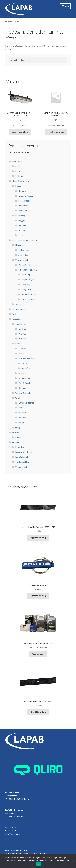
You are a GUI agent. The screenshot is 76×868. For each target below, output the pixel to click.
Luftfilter (22, 354)
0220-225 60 (11, 831)
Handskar (23, 191)
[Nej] (73, 861)
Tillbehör (19, 176)
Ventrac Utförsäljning (25, 393)
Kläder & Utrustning (21, 181)
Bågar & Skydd (28, 280)
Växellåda (26, 368)
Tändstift (26, 363)
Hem (10, 22)
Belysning (26, 275)
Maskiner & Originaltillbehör (24, 240)
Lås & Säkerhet (22, 457)
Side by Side (23, 255)
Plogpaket (26, 289)
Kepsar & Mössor (26, 196)
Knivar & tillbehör (26, 403)
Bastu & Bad (17, 161)
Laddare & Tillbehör (24, 452)
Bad (17, 166)
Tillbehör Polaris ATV (28, 270)
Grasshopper (21, 324)
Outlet (15, 314)
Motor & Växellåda (26, 358)
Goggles (22, 220)
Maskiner (19, 245)
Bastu (18, 171)
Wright (18, 398)
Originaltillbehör (23, 260)
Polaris (18, 344)
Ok (39, 864)
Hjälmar (22, 230)
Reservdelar (17, 319)
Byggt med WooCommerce (36, 853)
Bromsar (22, 349)
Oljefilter (23, 334)
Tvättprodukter (22, 462)
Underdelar (23, 206)
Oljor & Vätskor (25, 378)
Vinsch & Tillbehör (30, 294)
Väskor (21, 235)
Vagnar (18, 304)
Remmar (22, 339)
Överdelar (23, 211)
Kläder (18, 186)
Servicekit (16, 432)
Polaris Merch (24, 265)
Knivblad (22, 329)
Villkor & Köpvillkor (14, 853)
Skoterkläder (24, 201)
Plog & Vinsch (24, 383)
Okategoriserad (19, 309)
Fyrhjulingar (24, 250)
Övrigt (21, 423)
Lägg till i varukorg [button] (20, 132)
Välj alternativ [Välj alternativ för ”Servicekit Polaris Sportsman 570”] (38, 654)
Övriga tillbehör (29, 299)
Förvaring (26, 285)
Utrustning (20, 216)
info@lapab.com (13, 834)
